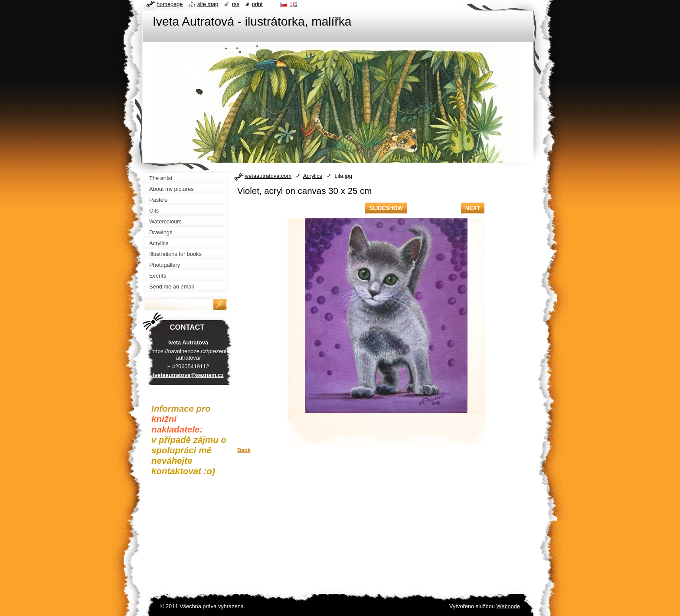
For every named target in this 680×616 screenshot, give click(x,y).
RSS (236, 4)
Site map (208, 4)
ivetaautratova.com (268, 176)
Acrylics (313, 176)
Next (473, 208)
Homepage (170, 4)
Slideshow (386, 208)
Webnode (508, 606)
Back (244, 450)
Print (257, 4)
